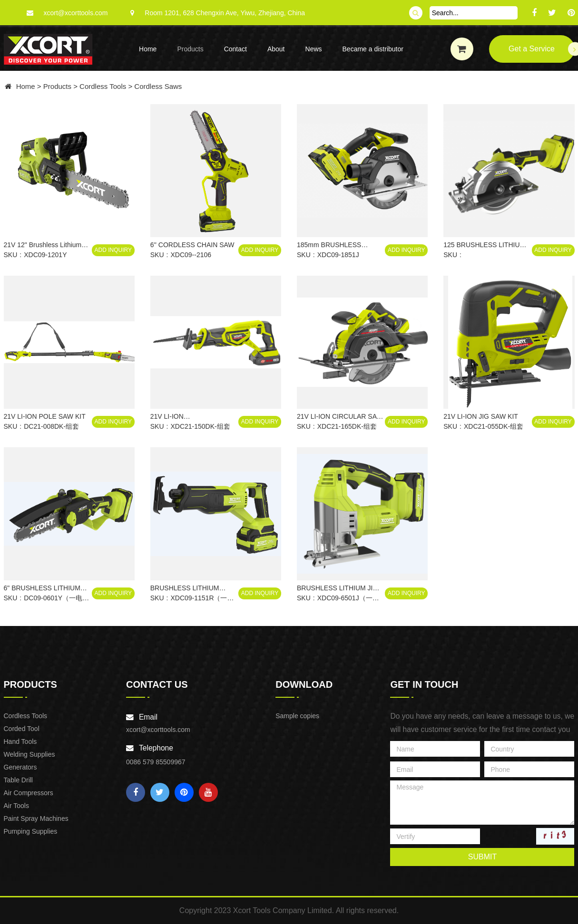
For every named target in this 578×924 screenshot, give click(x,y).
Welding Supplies (29, 754)
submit (482, 857)
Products (190, 49)
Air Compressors (29, 793)
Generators (20, 767)
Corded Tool (22, 729)
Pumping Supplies (31, 831)
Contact (235, 49)
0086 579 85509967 (156, 762)
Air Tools (16, 806)
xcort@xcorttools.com (76, 13)
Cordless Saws (158, 86)
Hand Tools (20, 741)
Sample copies (297, 716)
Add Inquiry (113, 250)
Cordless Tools (103, 86)
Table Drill (18, 780)
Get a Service (541, 49)
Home (148, 49)
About (276, 49)
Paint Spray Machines (36, 818)
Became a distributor (373, 49)
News (314, 49)
